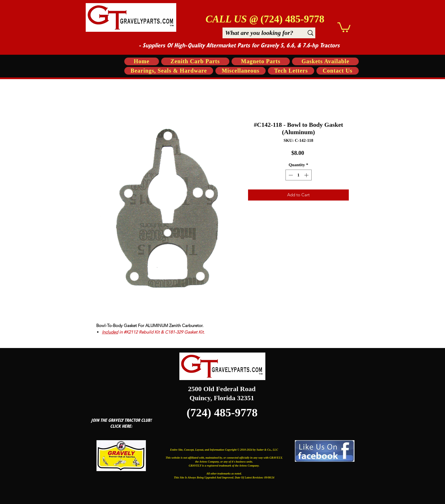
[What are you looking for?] (259, 33)
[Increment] (307, 175)
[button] (344, 27)
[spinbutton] (298, 175)
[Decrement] (290, 175)
